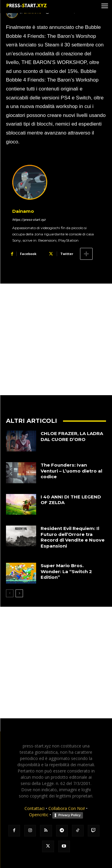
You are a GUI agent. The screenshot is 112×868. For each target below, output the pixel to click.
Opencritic (39, 815)
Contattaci (34, 808)
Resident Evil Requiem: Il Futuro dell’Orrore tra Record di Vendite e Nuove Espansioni (73, 537)
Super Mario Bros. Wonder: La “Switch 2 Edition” (66, 571)
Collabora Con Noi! (67, 808)
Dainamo (23, 211)
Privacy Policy (69, 815)
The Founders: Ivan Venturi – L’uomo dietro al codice (71, 471)
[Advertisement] (56, 339)
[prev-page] (10, 593)
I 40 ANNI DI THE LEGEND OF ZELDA (71, 500)
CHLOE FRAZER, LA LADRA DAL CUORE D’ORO (72, 436)
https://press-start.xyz (29, 220)
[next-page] (19, 593)
